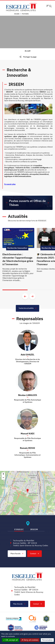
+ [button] (3, 474)
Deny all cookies (30, 640)
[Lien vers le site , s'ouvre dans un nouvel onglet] (46, 619)
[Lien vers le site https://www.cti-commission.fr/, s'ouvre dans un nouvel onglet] (32, 619)
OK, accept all (11, 640)
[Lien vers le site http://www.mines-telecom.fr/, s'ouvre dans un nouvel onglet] (14, 619)
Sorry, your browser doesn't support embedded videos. (27, 32)
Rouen (17, 14)
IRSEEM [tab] (34, 529)
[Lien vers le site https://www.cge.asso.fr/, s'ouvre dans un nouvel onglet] (41, 628)
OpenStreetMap (42, 514)
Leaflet (33, 514)
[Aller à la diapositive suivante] (32, 296)
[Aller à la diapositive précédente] (25, 296)
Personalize (47, 640)
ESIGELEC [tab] (19, 529)
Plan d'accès (17, 554)
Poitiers (25, 14)
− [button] (3, 478)
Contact (34, 554)
